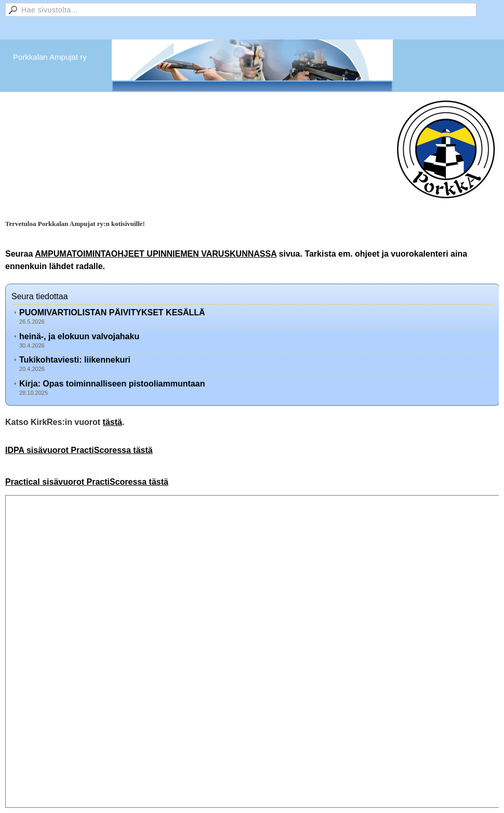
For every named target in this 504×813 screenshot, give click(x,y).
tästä (112, 422)
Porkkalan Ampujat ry (50, 57)
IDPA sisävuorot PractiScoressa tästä (79, 450)
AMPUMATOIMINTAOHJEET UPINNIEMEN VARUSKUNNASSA (156, 254)
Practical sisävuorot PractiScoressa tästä (87, 482)
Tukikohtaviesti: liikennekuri (75, 360)
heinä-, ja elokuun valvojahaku (79, 336)
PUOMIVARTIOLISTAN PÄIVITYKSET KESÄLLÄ (112, 312)
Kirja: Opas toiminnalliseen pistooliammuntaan (112, 384)
